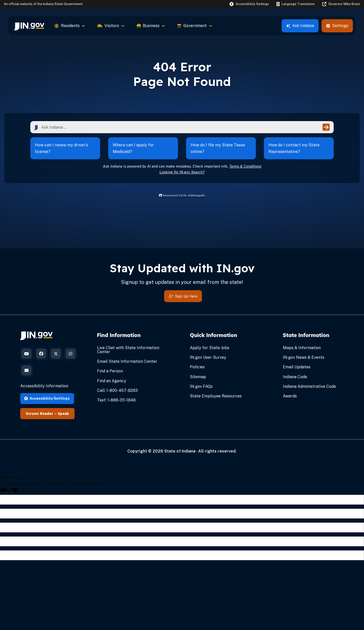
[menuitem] (29, 26)
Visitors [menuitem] (111, 26)
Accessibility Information (44, 386)
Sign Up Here (183, 297)
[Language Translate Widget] (295, 4)
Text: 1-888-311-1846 (116, 400)
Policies (197, 367)
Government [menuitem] (195, 26)
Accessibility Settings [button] (47, 398)
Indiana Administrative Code (309, 386)
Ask (300, 26)
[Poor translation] (12, 490)
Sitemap (198, 377)
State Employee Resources (216, 396)
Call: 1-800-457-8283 (117, 390)
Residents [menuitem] (70, 26)
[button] (249, 4)
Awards (290, 396)
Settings (337, 26)
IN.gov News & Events (304, 357)
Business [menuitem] (151, 26)
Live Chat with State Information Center (128, 350)
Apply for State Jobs (210, 348)
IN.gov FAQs (201, 386)
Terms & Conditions (245, 166)
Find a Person (110, 371)
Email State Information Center (127, 361)
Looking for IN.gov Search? (182, 172)
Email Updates (297, 367)
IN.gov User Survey (208, 357)
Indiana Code (295, 377)
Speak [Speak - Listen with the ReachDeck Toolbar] (63, 414)
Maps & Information (302, 348)
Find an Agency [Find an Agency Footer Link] (112, 381)
